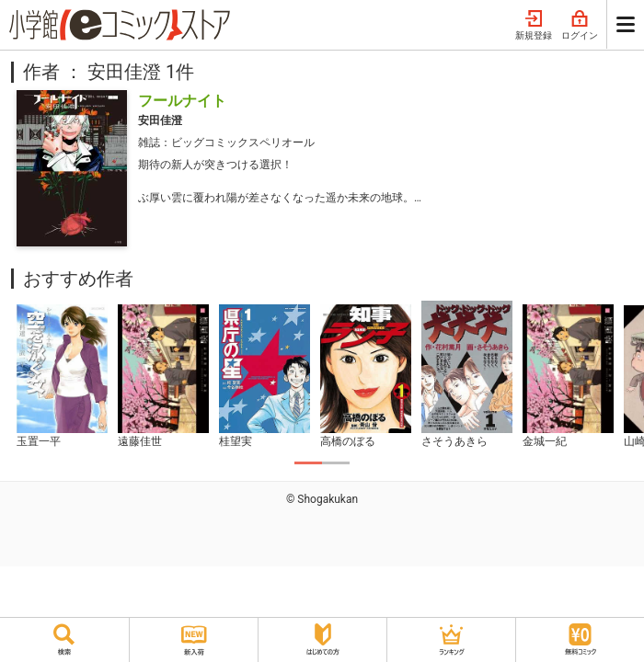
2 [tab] (336, 463)
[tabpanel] (62, 377)
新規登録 (534, 26)
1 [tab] (308, 463)
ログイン (580, 26)
